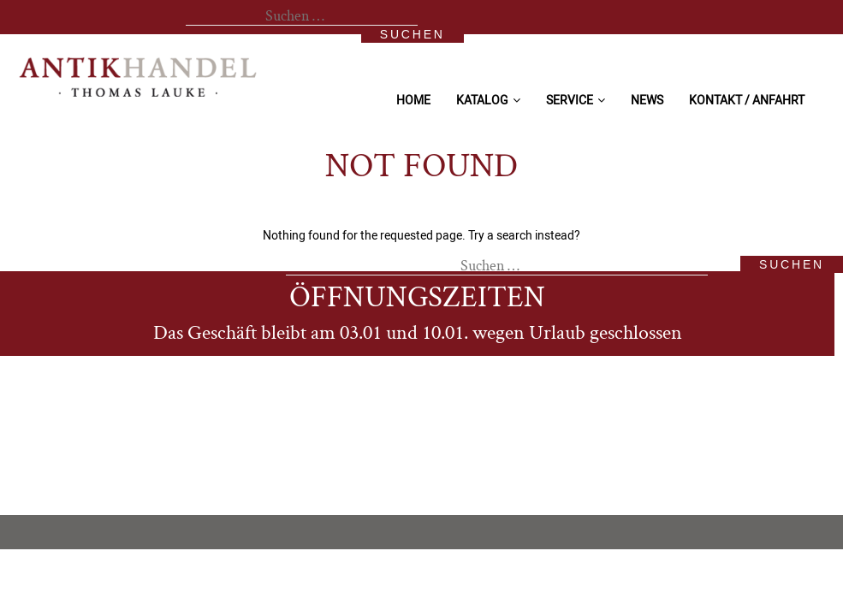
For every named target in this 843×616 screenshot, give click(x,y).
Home (413, 100)
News (647, 100)
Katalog (482, 100)
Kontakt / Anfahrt (747, 100)
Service (570, 100)
